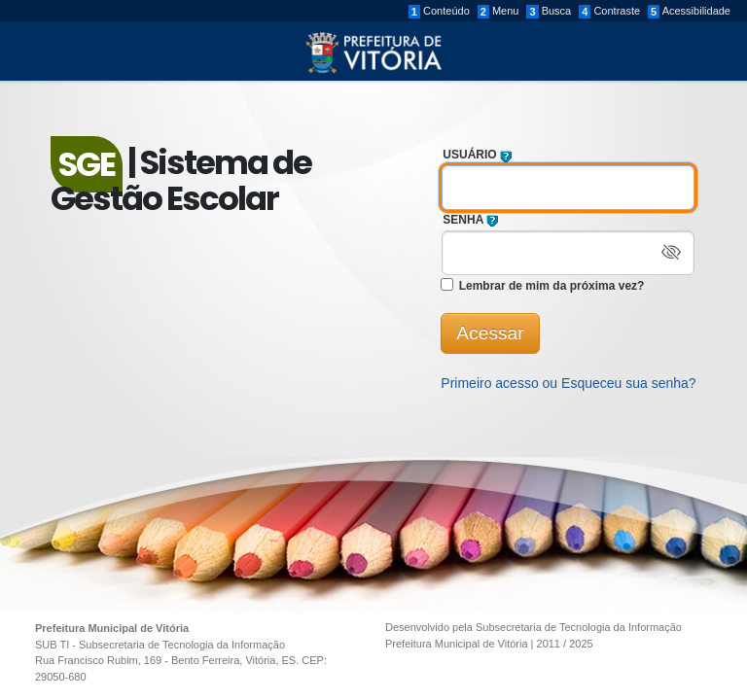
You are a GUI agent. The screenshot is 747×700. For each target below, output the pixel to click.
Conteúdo (439, 12)
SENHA (474, 220)
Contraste (609, 12)
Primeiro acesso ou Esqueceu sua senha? (568, 383)
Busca (549, 12)
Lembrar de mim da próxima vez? (550, 286)
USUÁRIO (480, 155)
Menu (498, 12)
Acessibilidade (689, 12)
